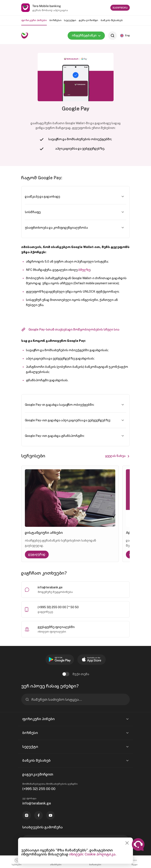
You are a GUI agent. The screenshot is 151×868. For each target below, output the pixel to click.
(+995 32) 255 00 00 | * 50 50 (58, 607)
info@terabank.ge (50, 587)
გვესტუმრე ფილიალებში (56, 627)
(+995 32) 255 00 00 (39, 789)
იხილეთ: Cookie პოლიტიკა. (93, 854)
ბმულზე (84, 270)
